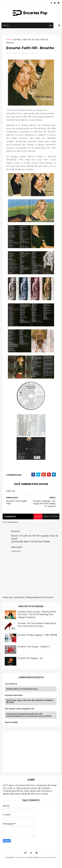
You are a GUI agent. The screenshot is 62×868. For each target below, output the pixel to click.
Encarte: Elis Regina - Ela (30, 665)
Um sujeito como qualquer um (20, 716)
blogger (37, 523)
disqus (45, 523)
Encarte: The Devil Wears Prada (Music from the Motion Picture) (37, 632)
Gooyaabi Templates (48, 864)
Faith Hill (27, 41)
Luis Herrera (11, 691)
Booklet (18, 41)
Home (9, 41)
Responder (16, 558)
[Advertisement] (27, 758)
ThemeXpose (20, 864)
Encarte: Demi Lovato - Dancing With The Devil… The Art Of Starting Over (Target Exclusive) (37, 621)
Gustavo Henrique (14, 702)
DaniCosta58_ (12, 729)
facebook (54, 523)
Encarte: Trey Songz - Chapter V (34, 653)
